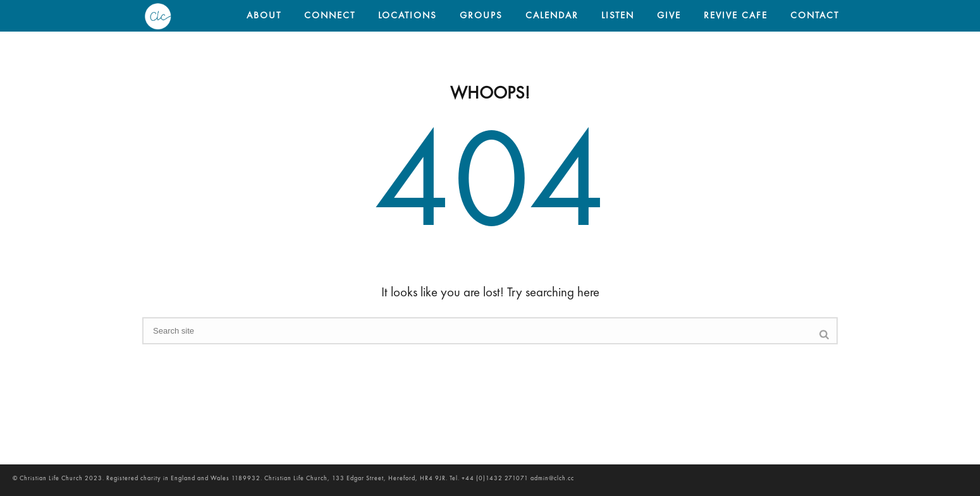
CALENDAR (552, 16)
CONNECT (330, 16)
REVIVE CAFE (736, 16)
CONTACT (815, 16)
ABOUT (264, 16)
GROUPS (481, 16)
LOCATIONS (407, 16)
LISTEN (618, 16)
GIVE (669, 16)
